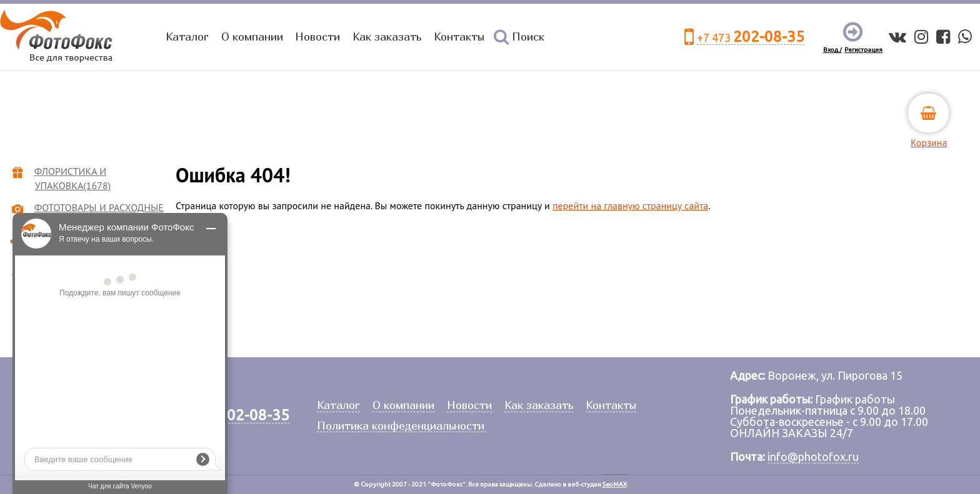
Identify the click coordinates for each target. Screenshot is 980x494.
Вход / (832, 50)
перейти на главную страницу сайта (630, 205)
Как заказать (387, 37)
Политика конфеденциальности (401, 426)
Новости (317, 37)
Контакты (459, 37)
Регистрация (863, 50)
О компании (252, 37)
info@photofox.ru (813, 457)
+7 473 (751, 37)
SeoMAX (615, 484)
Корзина (929, 142)
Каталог (187, 37)
